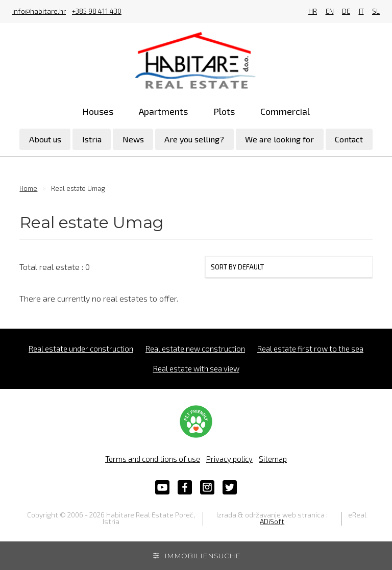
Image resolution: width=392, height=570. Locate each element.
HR (313, 11)
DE (346, 11)
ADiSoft (272, 522)
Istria (92, 139)
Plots (224, 111)
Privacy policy (229, 459)
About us (45, 139)
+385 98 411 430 (97, 12)
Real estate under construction (81, 349)
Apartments (163, 111)
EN (330, 11)
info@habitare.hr (39, 12)
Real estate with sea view (196, 368)
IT (361, 11)
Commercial (285, 111)
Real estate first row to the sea (310, 349)
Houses (98, 111)
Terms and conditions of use (153, 459)
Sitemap (273, 459)
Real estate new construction (195, 349)
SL (376, 11)
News (133, 139)
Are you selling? (194, 139)
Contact (349, 139)
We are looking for (279, 139)
